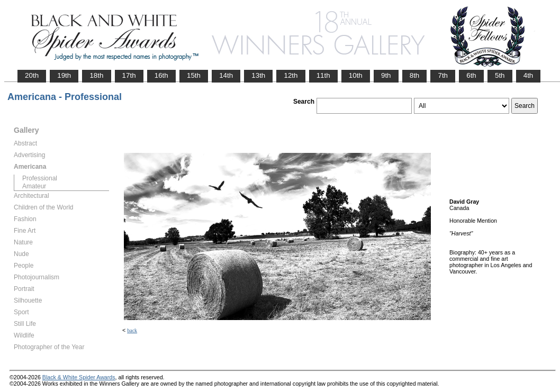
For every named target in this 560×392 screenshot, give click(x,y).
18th (96, 75)
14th (226, 75)
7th (443, 75)
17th (129, 75)
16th (161, 75)
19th (64, 75)
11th (323, 75)
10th (356, 75)
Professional (40, 178)
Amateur (34, 186)
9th (386, 75)
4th (529, 75)
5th (500, 75)
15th (194, 75)
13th (258, 75)
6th (471, 75)
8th (415, 75)
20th (32, 75)
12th (291, 75)
